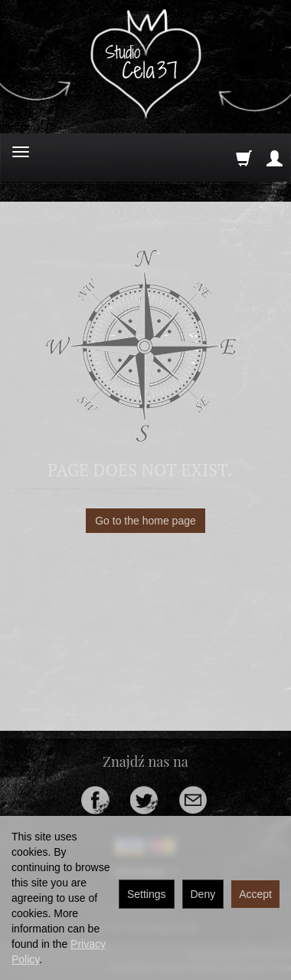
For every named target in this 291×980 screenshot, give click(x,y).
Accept (255, 894)
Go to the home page (145, 521)
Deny (203, 894)
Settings (147, 894)
